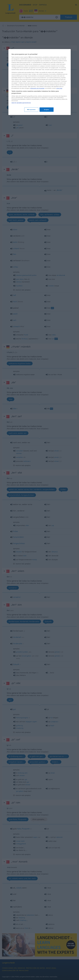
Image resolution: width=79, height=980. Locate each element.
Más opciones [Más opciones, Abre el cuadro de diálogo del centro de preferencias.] (31, 150)
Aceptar (47, 150)
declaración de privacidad (37, 128)
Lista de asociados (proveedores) (21, 143)
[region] (40, 122)
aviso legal (59, 128)
